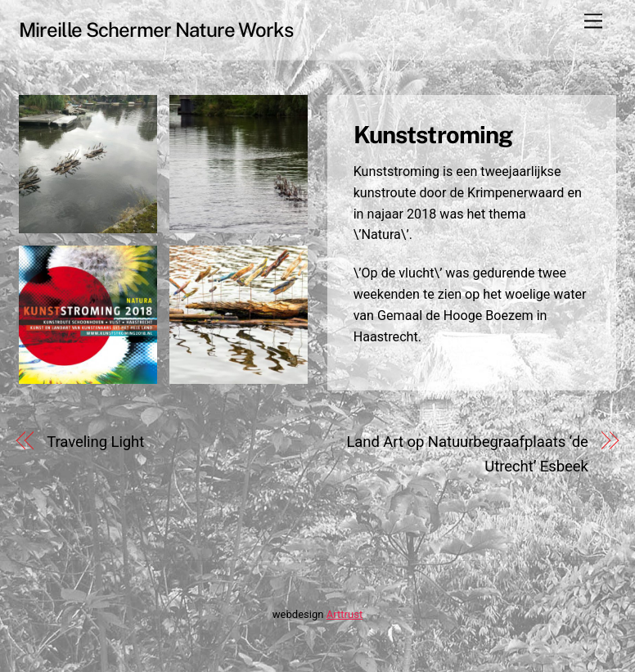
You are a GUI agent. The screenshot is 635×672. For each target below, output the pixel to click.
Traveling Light (95, 442)
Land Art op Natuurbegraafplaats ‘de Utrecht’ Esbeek (467, 454)
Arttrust (345, 614)
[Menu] (593, 22)
